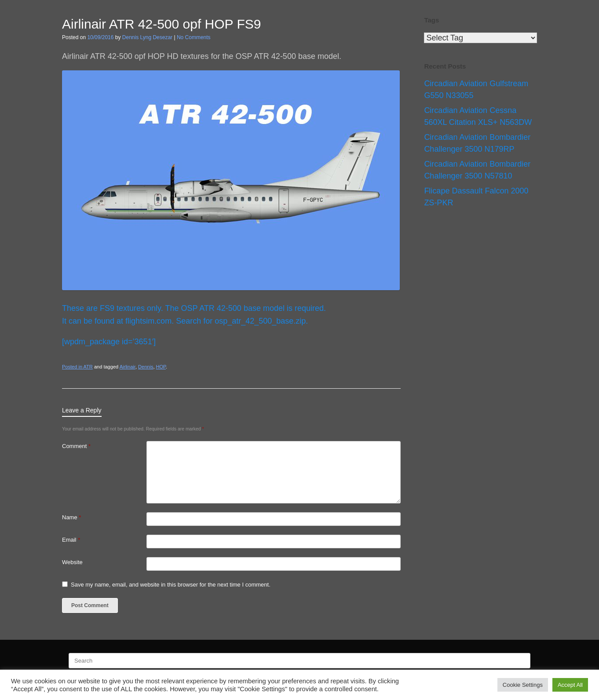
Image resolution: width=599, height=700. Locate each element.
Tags (431, 20)
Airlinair (128, 367)
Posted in (73, 367)
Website (72, 562)
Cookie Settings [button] (523, 685)
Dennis (146, 367)
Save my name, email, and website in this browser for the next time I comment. (171, 585)
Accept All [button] (570, 685)
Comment (76, 446)
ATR (88, 367)
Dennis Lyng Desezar (147, 37)
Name (71, 517)
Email (71, 540)
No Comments (194, 37)
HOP (161, 367)
